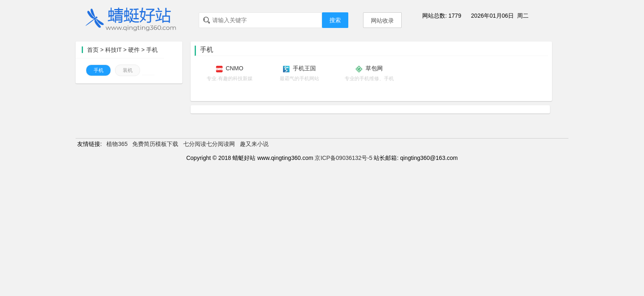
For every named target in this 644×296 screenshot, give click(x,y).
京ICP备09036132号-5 (343, 158)
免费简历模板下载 (155, 144)
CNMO (235, 68)
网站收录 (382, 21)
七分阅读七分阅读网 (209, 144)
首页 (93, 50)
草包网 (374, 68)
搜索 (335, 20)
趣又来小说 (254, 144)
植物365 (117, 144)
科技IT (113, 50)
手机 (152, 50)
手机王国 (304, 68)
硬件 (134, 50)
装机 (128, 70)
